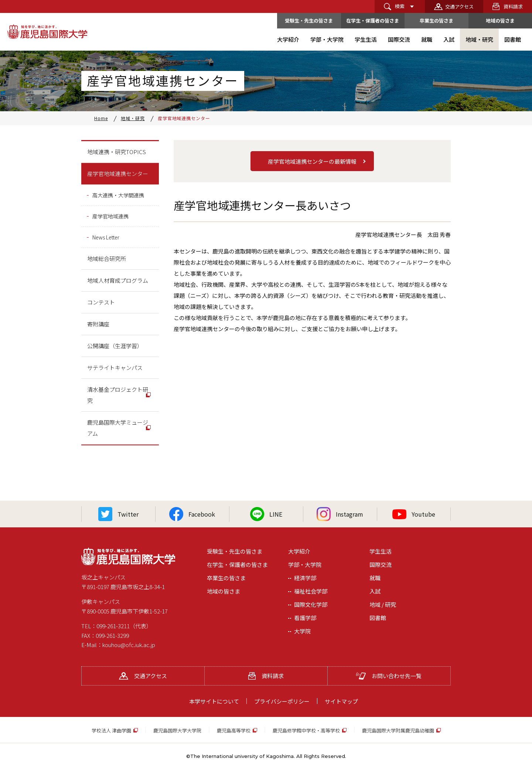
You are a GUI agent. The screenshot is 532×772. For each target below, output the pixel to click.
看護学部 (305, 618)
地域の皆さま (500, 21)
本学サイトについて (214, 701)
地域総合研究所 (107, 259)
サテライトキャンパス (115, 368)
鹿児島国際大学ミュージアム (118, 428)
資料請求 (513, 6)
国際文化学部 (311, 604)
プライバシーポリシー (282, 701)
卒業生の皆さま (436, 21)
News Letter (106, 237)
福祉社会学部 (311, 591)
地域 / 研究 (383, 604)
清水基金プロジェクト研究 (118, 395)
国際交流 (381, 564)
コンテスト (101, 302)
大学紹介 (299, 551)
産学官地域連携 (110, 216)
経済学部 (305, 578)
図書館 (378, 618)
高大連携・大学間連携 (118, 195)
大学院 (302, 631)
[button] (312, 161)
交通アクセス (459, 6)
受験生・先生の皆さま (309, 21)
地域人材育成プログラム (118, 280)
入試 (375, 591)
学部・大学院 (305, 564)
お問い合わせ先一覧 (389, 676)
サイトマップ (341, 701)
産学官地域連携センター (118, 174)
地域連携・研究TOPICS (117, 152)
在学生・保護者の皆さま (373, 21)
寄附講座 (98, 324)
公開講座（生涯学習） (115, 346)
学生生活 (381, 551)
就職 (375, 578)
